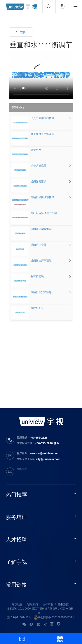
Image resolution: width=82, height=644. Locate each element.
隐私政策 (63, 604)
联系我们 (33, 604)
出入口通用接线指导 (33, 118)
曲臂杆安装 (28, 276)
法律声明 (48, 604)
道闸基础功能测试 (31, 229)
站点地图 (17, 604)
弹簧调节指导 (29, 166)
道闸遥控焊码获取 (31, 261)
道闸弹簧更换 (29, 181)
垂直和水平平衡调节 (33, 134)
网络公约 (22, 469)
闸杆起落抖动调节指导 (34, 213)
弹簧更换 (26, 150)
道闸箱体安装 (29, 245)
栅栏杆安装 (28, 308)
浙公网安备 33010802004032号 (54, 617)
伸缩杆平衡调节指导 (33, 197)
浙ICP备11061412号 (19, 617)
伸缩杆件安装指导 (31, 292)
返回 (23, 32)
